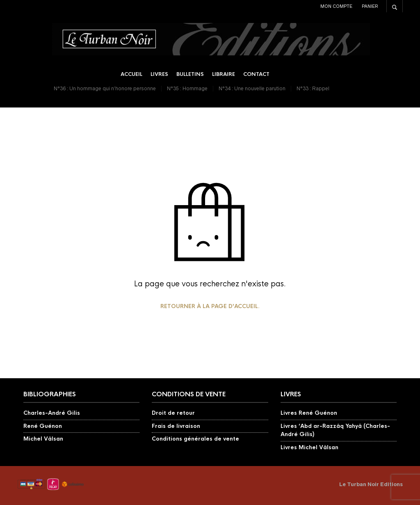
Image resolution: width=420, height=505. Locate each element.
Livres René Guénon (309, 413)
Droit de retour (173, 413)
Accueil (131, 74)
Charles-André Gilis (52, 413)
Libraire (224, 74)
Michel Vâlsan (43, 439)
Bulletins (190, 74)
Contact (256, 74)
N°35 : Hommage (187, 88)
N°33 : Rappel (313, 88)
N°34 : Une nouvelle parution (252, 88)
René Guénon (43, 426)
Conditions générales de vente (195, 439)
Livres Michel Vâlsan (309, 447)
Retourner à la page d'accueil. (210, 306)
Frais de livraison (176, 426)
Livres (159, 74)
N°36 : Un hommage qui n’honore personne (105, 88)
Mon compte (336, 6)
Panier (370, 6)
